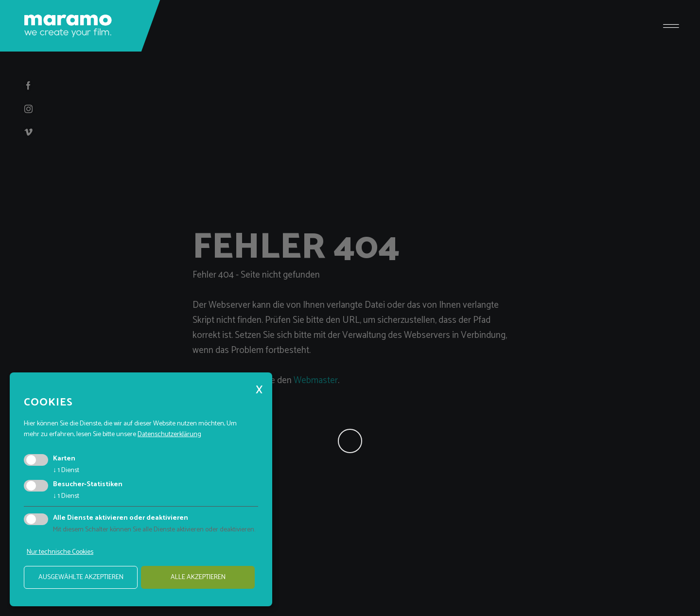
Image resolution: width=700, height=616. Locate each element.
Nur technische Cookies (60, 552)
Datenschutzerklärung (169, 434)
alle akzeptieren (198, 577)
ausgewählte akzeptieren (81, 577)
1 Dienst (66, 470)
